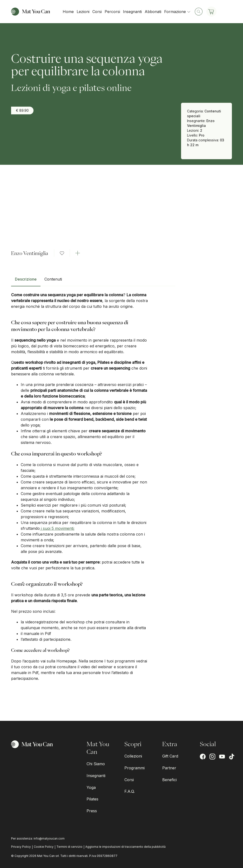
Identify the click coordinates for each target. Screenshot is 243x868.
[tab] (26, 281)
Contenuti (53, 279)
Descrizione (26, 279)
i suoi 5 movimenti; (57, 528)
